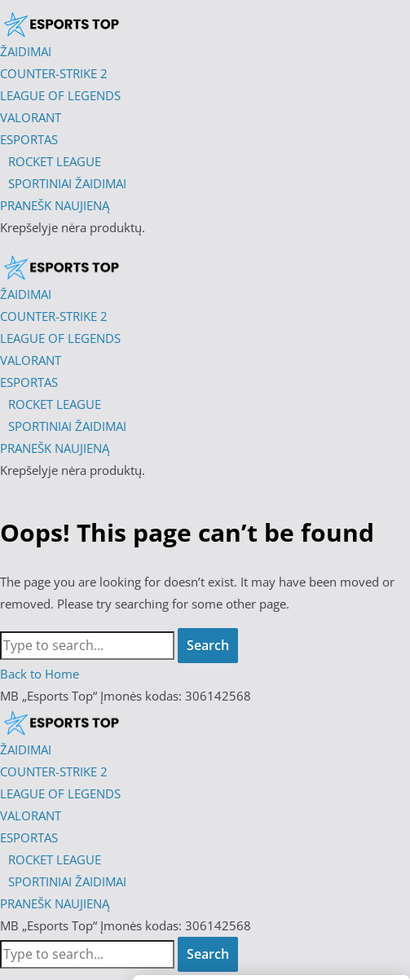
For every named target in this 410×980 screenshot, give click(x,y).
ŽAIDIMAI (26, 749)
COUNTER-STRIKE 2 (54, 771)
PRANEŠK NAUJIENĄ (55, 903)
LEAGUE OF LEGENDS (60, 793)
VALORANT (31, 815)
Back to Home (40, 674)
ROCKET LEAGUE (55, 859)
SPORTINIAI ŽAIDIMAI (67, 881)
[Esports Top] (61, 266)
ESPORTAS (29, 837)
